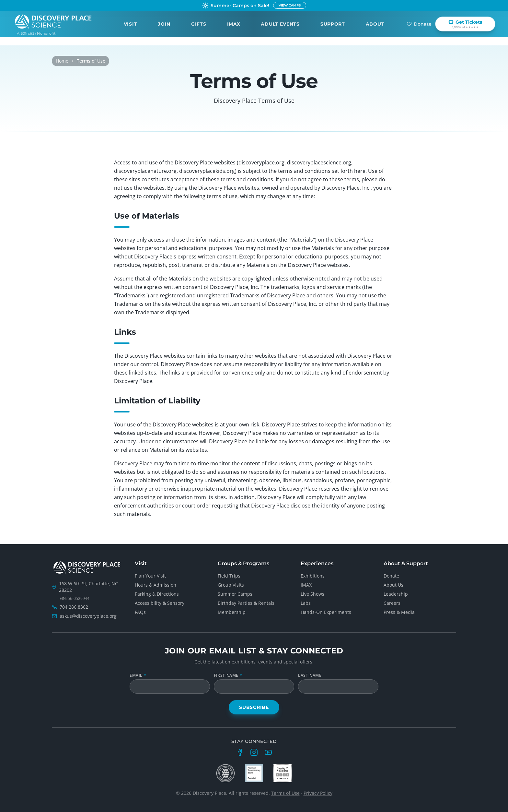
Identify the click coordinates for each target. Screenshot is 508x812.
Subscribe (254, 707)
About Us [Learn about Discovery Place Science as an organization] (393, 585)
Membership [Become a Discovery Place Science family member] (232, 612)
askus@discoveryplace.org (88, 616)
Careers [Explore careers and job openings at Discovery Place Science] (392, 603)
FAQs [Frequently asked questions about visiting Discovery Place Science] (140, 612)
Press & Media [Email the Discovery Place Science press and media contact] (399, 612)
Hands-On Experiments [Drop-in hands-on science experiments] (326, 612)
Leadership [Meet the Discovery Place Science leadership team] (396, 594)
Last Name (310, 675)
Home (62, 61)
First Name (228, 675)
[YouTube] (268, 752)
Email (138, 675)
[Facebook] (240, 752)
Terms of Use (285, 793)
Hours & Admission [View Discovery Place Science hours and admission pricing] (156, 585)
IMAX (234, 24)
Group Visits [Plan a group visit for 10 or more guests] (231, 585)
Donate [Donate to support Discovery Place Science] (391, 576)
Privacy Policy (318, 793)
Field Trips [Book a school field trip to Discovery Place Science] (229, 576)
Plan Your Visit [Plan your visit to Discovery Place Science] (150, 576)
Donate (419, 24)
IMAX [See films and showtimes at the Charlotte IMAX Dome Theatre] (306, 585)
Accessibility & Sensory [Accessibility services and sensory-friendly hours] (160, 603)
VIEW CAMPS (290, 5)
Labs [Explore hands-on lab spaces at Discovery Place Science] (306, 603)
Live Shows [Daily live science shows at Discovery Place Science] (312, 594)
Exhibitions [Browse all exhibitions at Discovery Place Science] (313, 576)
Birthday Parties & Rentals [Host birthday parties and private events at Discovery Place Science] (246, 603)
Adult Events (280, 24)
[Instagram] (254, 752)
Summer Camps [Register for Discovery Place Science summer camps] (235, 594)
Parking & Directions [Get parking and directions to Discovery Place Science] (157, 594)
